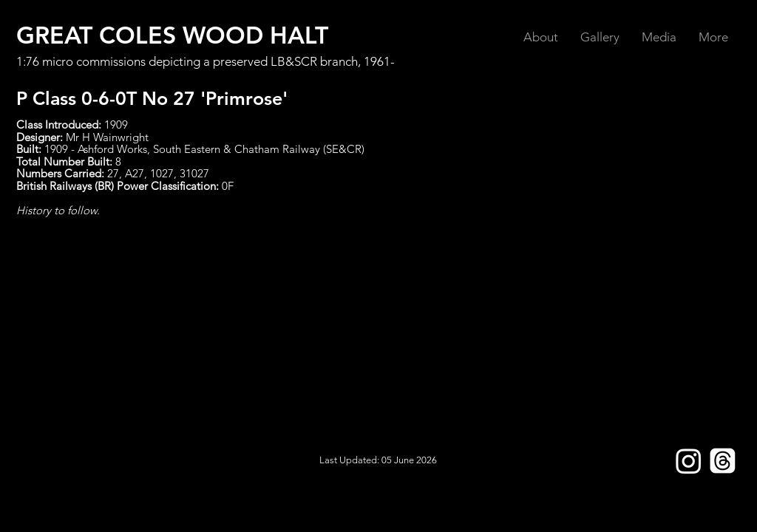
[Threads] (723, 461)
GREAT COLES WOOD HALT (172, 35)
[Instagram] (689, 461)
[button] (541, 37)
